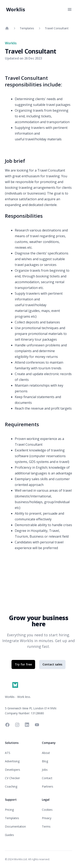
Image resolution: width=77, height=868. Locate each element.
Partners (48, 786)
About (46, 753)
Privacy (47, 818)
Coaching (11, 786)
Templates (27, 28)
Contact (47, 778)
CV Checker (12, 778)
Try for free (23, 664)
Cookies (47, 810)
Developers (13, 770)
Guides (9, 835)
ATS (8, 753)
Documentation (15, 826)
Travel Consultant (57, 28)
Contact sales (52, 664)
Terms (46, 826)
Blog (45, 761)
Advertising (12, 761)
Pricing (9, 810)
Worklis (16, 9)
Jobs (45, 770)
